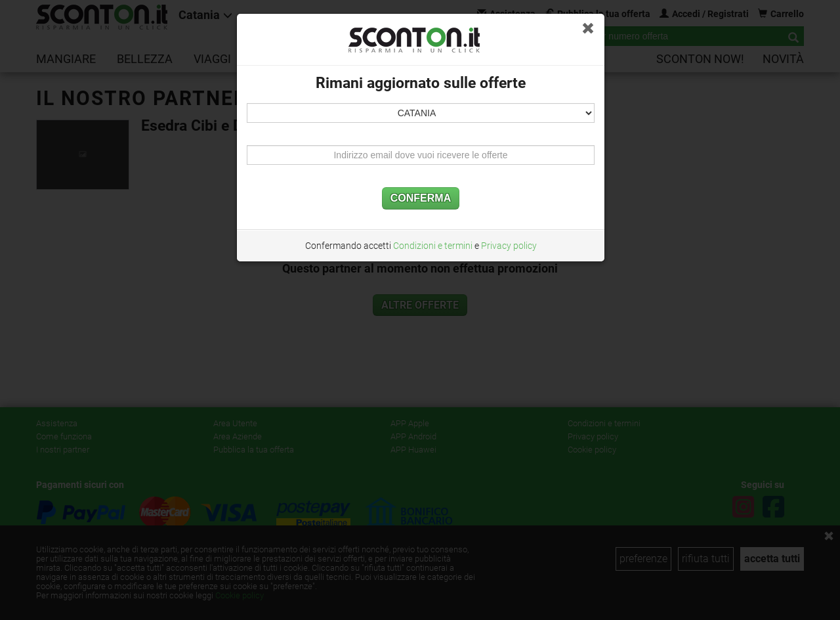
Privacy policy (509, 246)
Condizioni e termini (433, 246)
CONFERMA (421, 198)
